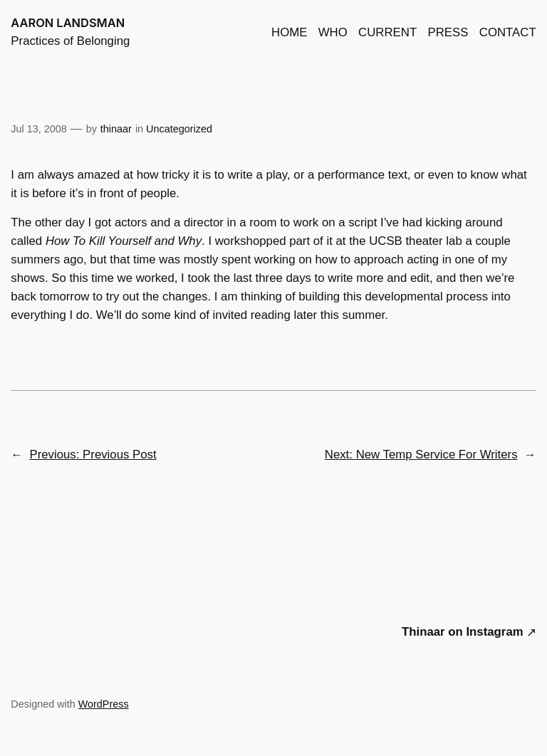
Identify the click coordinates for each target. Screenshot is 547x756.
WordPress (104, 704)
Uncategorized (179, 129)
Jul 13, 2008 (38, 129)
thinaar (116, 129)
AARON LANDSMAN (68, 23)
